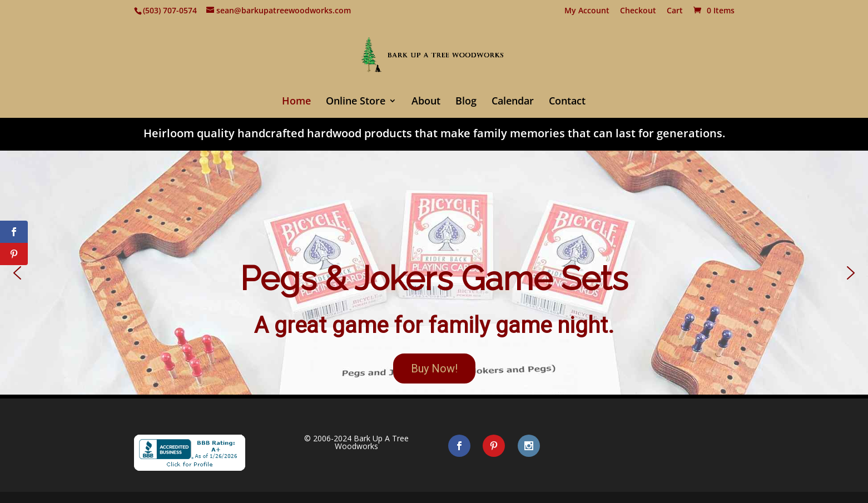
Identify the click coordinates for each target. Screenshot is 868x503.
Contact (567, 102)
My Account (587, 11)
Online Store (356, 102)
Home (296, 102)
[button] (434, 273)
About (426, 102)
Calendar (513, 102)
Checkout (638, 11)
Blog (466, 102)
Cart (675, 11)
